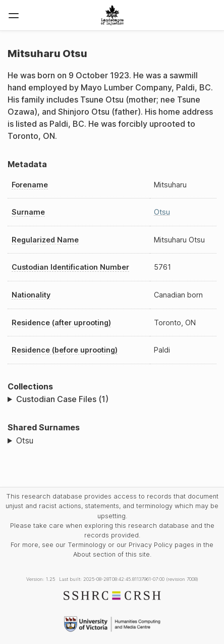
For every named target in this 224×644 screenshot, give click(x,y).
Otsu (162, 212)
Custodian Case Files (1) (62, 399)
